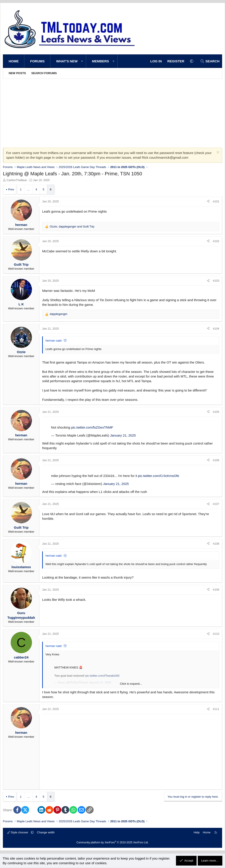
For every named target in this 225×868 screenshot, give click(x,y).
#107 (216, 504)
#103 (216, 281)
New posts (17, 73)
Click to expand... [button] (131, 684)
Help (197, 832)
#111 (216, 709)
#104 (216, 329)
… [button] (29, 189)
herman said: (54, 341)
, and (72, 226)
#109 (216, 590)
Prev (11, 189)
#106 (216, 460)
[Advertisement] (112, 112)
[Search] (210, 61)
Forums (37, 61)
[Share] (208, 202)
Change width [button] (46, 832)
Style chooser (18, 832)
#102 (216, 241)
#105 (216, 412)
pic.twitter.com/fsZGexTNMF (92, 427)
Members (100, 61)
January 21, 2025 (123, 435)
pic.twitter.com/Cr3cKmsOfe (159, 476)
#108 (216, 544)
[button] (82, 61)
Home (14, 61)
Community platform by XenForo (113, 842)
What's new (67, 61)
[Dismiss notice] (217, 153)
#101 (216, 201)
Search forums (44, 73)
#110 (216, 634)
